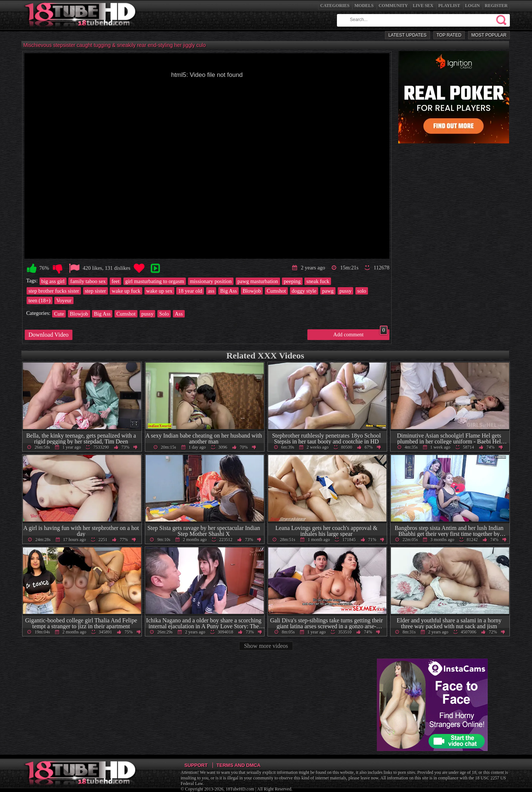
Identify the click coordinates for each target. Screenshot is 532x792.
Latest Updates (407, 35)
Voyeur (64, 300)
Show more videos (266, 646)
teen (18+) (40, 300)
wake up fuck (126, 291)
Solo (164, 314)
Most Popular (489, 35)
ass (211, 291)
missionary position (211, 281)
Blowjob (252, 291)
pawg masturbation (258, 281)
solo (362, 291)
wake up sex (159, 291)
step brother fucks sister (54, 291)
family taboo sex (88, 281)
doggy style (304, 291)
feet (116, 281)
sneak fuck (318, 281)
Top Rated (449, 35)
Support (196, 765)
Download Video (49, 335)
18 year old (190, 291)
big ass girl (53, 281)
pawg (328, 291)
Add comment (360, 333)
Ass (179, 314)
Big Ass (229, 291)
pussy (346, 291)
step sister (96, 291)
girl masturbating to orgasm (155, 281)
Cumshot (276, 291)
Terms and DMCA (238, 765)
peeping (292, 281)
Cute (59, 314)
